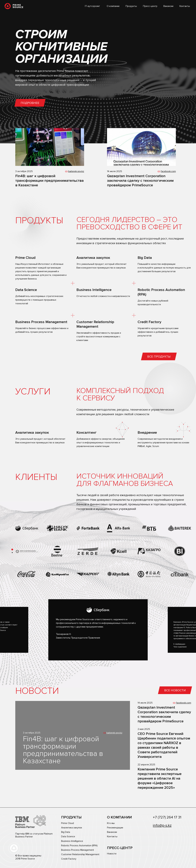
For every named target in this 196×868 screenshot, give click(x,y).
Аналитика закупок (72, 828)
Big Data (66, 832)
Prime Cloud (67, 823)
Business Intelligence (72, 841)
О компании (113, 6)
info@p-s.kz (162, 825)
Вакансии (168, 6)
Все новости (175, 690)
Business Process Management (78, 850)
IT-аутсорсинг (92, 6)
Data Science (68, 837)
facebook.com (168, 171)
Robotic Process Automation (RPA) (79, 846)
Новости (112, 854)
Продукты (131, 6)
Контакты (185, 6)
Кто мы (111, 823)
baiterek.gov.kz (76, 171)
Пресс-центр (150, 6)
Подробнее (30, 103)
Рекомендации (115, 828)
